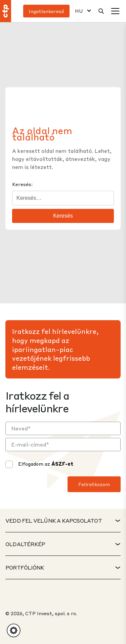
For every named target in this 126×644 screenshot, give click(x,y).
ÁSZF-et (62, 464)
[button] (14, 630)
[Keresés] (101, 11)
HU (79, 11)
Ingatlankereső (46, 11)
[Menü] (115, 11)
